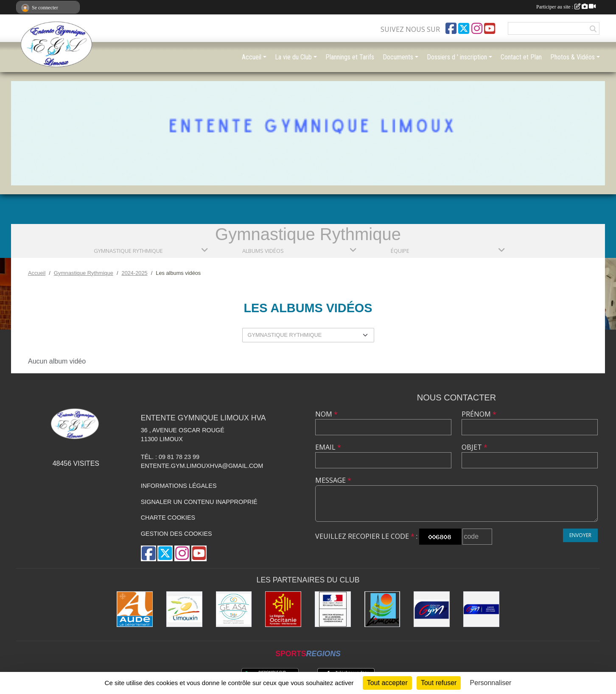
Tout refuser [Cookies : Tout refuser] (439, 683)
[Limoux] (382, 609)
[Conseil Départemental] (135, 609)
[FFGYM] (432, 609)
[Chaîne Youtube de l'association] (490, 28)
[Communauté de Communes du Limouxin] (184, 609)
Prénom (479, 414)
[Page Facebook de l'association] (451, 28)
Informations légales (179, 486)
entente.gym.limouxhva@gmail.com (202, 466)
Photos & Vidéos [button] (573, 57)
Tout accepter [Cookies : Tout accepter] (387, 683)
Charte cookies (168, 518)
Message (333, 480)
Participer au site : (566, 7)
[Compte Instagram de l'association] (477, 28)
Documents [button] (398, 57)
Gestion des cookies (176, 534)
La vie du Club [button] (293, 57)
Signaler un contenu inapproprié (199, 502)
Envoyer (580, 535)
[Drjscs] (333, 609)
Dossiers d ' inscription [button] (457, 57)
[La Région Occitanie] (283, 609)
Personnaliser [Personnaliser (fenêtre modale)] (491, 683)
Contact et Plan (521, 57)
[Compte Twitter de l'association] (464, 28)
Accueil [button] (252, 57)
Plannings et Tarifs (350, 57)
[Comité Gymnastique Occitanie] (481, 609)
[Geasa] (234, 609)
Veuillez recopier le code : (366, 536)
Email (328, 447)
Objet (475, 447)
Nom (326, 414)
